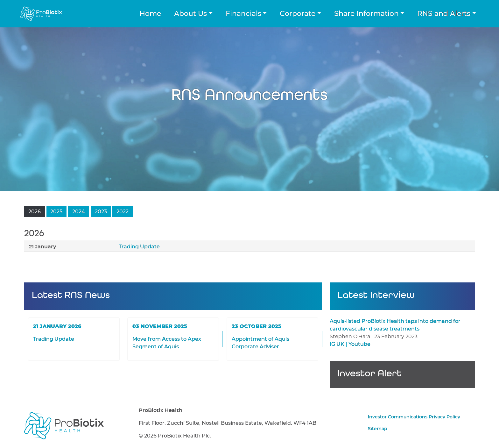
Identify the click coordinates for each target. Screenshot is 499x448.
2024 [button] (79, 212)
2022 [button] (123, 212)
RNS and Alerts (444, 14)
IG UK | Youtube (350, 344)
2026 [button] (35, 212)
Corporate (298, 14)
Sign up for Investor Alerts (402, 380)
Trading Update (139, 247)
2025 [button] (56, 212)
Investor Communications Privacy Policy (414, 417)
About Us (190, 14)
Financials (243, 14)
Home (150, 14)
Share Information (366, 14)
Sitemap (378, 429)
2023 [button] (101, 212)
